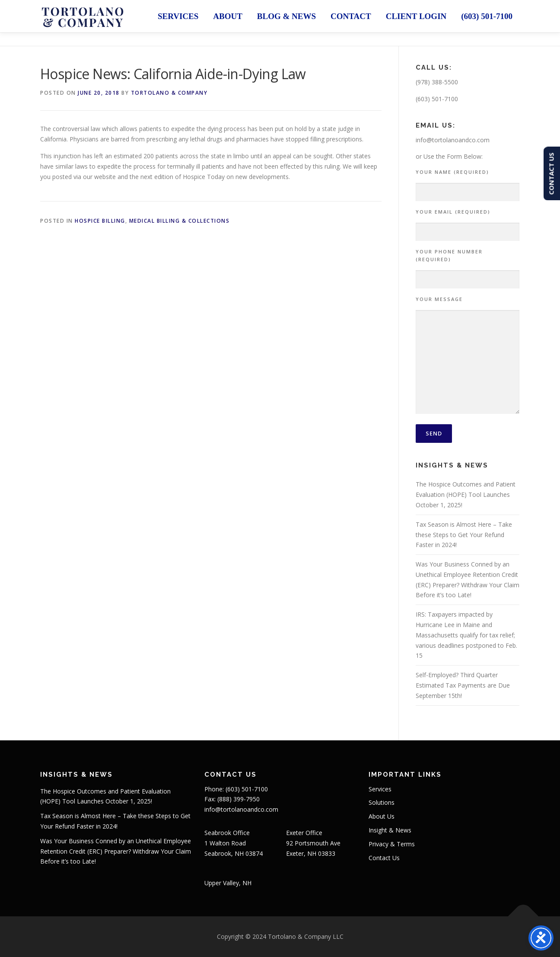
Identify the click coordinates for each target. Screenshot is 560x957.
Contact (351, 16)
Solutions (382, 802)
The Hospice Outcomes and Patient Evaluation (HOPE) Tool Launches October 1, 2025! (466, 495)
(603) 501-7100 (487, 16)
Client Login (416, 16)
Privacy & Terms (392, 844)
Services (178, 16)
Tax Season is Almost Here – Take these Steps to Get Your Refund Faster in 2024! (464, 535)
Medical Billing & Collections (180, 221)
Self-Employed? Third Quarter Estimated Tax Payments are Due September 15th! (463, 685)
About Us (382, 816)
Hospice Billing (100, 221)
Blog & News (286, 16)
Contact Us (384, 858)
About (228, 16)
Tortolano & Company (169, 93)
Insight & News (390, 830)
